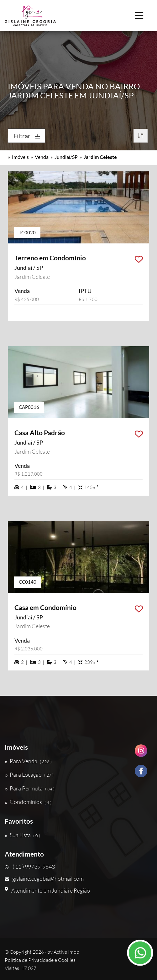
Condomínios (28, 802)
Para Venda (28, 761)
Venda (42, 157)
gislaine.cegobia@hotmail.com (44, 878)
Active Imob (66, 952)
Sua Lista (22, 835)
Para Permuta (30, 788)
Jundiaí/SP (66, 157)
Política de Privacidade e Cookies (40, 960)
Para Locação (29, 774)
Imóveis (20, 157)
